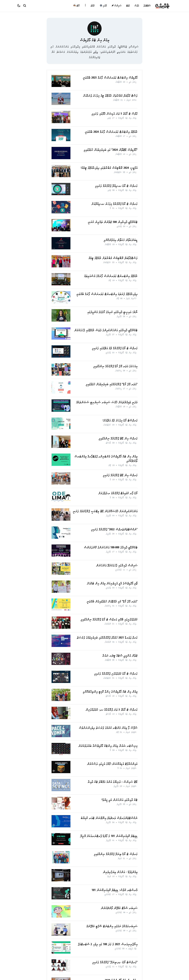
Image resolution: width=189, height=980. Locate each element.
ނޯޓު (76, 6)
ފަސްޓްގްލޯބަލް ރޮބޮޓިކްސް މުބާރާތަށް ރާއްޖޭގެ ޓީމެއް (113, 258)
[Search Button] (25, 5)
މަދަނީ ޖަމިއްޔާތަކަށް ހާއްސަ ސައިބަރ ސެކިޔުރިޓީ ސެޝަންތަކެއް (107, 403)
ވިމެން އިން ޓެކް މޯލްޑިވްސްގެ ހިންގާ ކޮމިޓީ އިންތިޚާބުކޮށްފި (110, 692)
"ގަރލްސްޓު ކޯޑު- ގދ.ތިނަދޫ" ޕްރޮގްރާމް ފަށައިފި (115, 963)
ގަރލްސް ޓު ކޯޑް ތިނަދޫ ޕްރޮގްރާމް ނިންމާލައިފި (116, 854)
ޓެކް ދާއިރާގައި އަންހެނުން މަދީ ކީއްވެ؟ (120, 800)
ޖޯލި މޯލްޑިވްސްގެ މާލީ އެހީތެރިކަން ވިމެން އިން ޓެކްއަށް (112, 584)
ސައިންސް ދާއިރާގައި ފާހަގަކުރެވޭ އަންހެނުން (117, 566)
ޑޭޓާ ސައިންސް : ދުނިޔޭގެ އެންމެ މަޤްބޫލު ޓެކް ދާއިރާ (113, 782)
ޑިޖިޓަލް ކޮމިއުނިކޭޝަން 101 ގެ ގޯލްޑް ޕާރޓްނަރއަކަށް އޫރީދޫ (109, 836)
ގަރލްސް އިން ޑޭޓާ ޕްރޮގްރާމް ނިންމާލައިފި (118, 439)
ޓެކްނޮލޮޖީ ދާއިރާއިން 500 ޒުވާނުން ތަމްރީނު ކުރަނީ (113, 222)
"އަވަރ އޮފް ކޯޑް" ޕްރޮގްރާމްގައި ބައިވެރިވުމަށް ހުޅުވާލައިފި (112, 385)
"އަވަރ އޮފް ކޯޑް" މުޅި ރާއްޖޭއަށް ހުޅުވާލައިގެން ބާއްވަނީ (112, 602)
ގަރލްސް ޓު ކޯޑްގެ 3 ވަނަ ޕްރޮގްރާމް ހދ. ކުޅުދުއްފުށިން (112, 710)
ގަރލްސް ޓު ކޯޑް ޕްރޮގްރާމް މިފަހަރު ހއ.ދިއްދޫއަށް (114, 204)
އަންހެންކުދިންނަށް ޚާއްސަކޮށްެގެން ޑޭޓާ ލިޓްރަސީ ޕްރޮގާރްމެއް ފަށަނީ (105, 512)
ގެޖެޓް (128, 6)
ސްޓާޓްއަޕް (147, 6)
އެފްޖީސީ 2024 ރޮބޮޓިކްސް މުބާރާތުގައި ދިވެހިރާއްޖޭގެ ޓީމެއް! (109, 168)
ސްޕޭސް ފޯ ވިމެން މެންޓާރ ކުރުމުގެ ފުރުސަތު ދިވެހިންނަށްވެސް (108, 728)
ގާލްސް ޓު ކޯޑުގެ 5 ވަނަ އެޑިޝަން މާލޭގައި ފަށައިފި (115, 114)
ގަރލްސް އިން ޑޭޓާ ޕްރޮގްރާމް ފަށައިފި (120, 476)
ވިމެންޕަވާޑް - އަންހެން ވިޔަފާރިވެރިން (120, 872)
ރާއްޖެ (93, 6)
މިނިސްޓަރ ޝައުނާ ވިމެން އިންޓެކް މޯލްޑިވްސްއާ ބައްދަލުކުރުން (108, 746)
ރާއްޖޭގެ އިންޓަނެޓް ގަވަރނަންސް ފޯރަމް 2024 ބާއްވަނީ (111, 132)
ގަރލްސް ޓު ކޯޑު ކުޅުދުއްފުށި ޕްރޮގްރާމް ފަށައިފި (116, 674)
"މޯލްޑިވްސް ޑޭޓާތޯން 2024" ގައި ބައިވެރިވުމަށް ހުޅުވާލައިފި (111, 150)
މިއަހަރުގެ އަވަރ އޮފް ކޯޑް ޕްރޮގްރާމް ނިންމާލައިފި (115, 367)
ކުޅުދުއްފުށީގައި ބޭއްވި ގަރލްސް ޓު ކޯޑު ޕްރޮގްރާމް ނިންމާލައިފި (109, 620)
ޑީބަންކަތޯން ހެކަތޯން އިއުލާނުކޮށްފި (121, 240)
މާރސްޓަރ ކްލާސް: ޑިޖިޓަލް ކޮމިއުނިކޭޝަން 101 (115, 890)
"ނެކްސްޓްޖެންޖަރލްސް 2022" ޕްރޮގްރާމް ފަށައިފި (114, 530)
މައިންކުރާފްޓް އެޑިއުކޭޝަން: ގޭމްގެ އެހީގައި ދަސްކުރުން (112, 764)
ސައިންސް (117, 6)
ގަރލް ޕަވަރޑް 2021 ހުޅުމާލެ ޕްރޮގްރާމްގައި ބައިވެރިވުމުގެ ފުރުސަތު (107, 638)
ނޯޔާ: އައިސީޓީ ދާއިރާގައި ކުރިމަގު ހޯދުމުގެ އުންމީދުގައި (112, 312)
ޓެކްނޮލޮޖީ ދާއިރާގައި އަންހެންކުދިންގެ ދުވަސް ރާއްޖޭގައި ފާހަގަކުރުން (106, 331)
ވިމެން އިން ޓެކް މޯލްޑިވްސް (95, 41)
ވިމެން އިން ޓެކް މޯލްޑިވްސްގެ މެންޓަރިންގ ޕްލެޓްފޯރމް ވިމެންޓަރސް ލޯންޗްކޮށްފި (106, 459)
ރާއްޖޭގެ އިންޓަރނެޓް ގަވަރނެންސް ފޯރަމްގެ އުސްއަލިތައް (111, 276)
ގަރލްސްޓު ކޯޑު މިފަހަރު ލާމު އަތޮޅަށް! (120, 421)
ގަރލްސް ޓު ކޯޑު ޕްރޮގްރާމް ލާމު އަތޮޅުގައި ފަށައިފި (115, 349)
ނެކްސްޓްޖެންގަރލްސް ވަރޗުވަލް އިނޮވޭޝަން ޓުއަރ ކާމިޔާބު (109, 818)
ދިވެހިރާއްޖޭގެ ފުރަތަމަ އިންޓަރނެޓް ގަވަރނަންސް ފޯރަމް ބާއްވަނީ (107, 294)
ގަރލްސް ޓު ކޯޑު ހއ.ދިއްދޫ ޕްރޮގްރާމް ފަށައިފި (116, 186)
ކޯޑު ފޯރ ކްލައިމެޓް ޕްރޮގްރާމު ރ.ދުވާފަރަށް (118, 494)
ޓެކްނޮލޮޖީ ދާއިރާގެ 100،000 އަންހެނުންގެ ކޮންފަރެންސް (111, 548)
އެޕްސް (137, 6)
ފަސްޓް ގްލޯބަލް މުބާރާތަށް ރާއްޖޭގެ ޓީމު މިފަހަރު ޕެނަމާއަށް (110, 96)
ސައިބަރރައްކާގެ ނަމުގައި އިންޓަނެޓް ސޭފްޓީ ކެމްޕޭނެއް (112, 927)
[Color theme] (20, 6)
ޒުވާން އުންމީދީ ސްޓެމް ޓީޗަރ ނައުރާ (120, 656)
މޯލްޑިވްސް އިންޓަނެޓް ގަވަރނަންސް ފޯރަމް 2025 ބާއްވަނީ (110, 78)
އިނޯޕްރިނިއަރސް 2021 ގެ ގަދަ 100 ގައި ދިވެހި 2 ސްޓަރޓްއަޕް (108, 945)
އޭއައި (103, 6)
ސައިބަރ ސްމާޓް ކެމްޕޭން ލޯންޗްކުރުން (119, 908)
